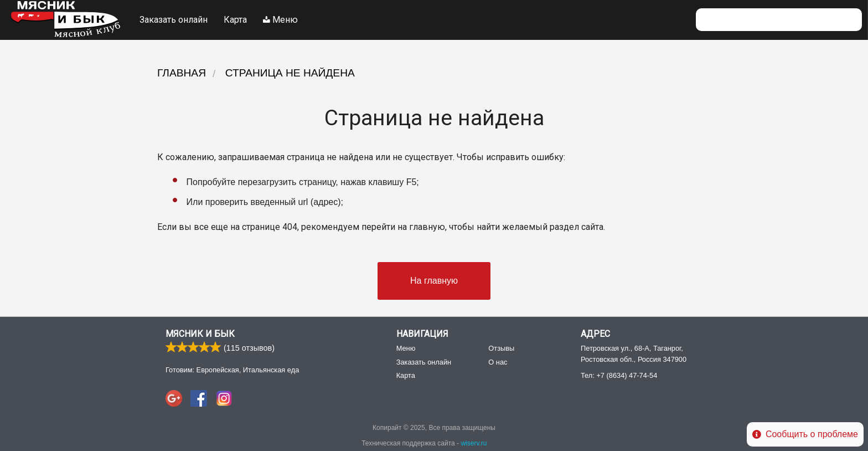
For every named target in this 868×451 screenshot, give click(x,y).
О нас (498, 363)
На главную (434, 281)
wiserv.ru (474, 444)
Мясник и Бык (200, 334)
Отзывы (501, 349)
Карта (235, 20)
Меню (280, 20)
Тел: (619, 376)
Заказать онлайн (174, 20)
